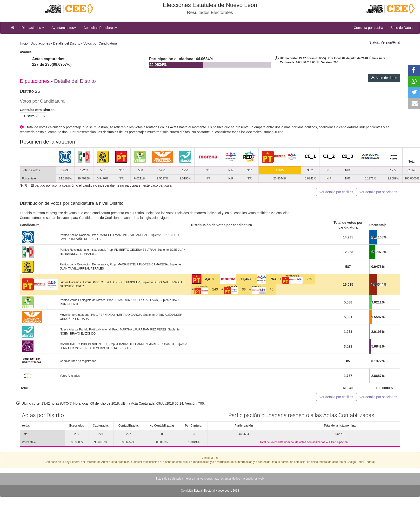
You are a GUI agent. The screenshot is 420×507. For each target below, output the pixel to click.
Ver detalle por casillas (336, 192)
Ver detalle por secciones (378, 192)
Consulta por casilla (370, 27)
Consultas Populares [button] (100, 28)
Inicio (24, 43)
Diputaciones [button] (33, 28)
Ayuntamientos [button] (64, 28)
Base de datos (384, 78)
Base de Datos (401, 28)
